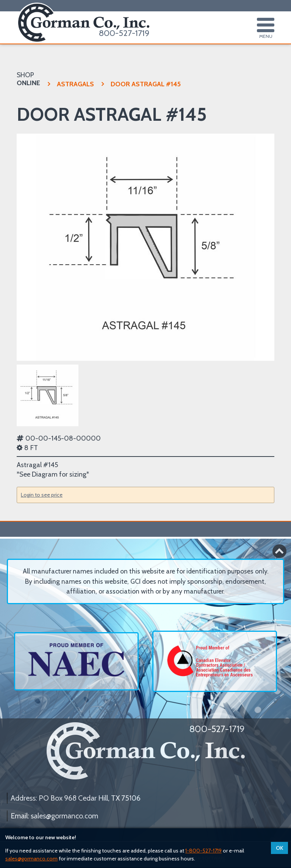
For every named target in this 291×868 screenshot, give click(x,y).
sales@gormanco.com (31, 859)
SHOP (28, 79)
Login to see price (42, 495)
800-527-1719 (124, 33)
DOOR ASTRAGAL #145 (141, 84)
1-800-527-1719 (203, 851)
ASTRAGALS (71, 84)
